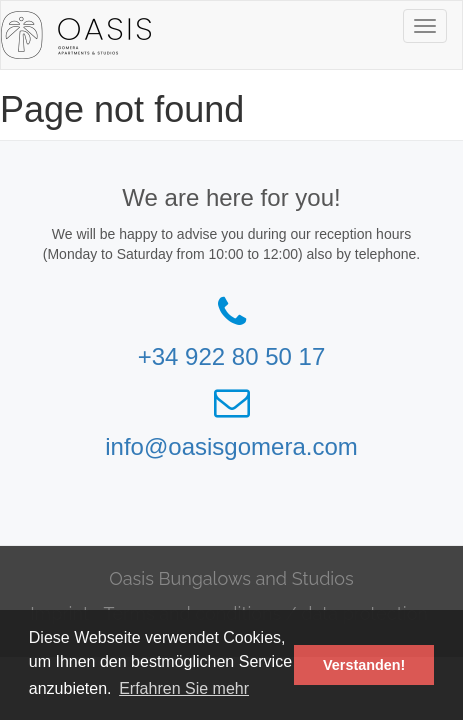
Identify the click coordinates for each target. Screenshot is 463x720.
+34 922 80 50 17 (232, 356)
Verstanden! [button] (364, 665)
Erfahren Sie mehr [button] (184, 688)
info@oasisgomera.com (231, 446)
